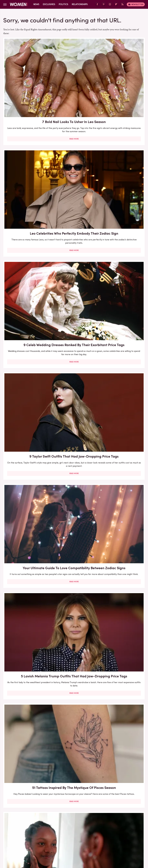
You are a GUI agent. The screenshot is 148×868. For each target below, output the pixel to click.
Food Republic (73, 839)
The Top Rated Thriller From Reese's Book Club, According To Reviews (122, 449)
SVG (50, 845)
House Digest (16, 842)
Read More (26, 104)
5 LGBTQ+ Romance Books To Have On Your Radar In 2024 (26, 529)
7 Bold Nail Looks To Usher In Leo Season (26, 70)
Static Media (58, 826)
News (36, 4)
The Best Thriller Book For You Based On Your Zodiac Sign (122, 529)
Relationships (80, 4)
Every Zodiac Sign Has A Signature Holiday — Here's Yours (74, 377)
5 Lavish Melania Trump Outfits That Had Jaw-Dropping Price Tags (122, 148)
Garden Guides (90, 839)
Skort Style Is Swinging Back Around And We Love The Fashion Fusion (26, 449)
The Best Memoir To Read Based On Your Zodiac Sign (74, 606)
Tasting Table (61, 845)
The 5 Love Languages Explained (26, 299)
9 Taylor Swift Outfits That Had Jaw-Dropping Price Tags (26, 148)
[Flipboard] (116, 4)
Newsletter (136, 4)
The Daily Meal (78, 845)
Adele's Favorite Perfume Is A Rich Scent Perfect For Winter (74, 683)
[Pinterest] (104, 4)
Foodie (60, 839)
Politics (64, 4)
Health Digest (126, 839)
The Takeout (106, 845)
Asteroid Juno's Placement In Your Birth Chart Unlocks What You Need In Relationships (74, 531)
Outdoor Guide (114, 842)
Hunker (29, 842)
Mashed (70, 842)
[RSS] (123, 4)
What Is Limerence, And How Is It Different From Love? (26, 683)
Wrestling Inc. (131, 845)
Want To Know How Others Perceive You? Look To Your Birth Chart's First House (26, 608)
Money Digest (84, 842)
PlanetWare (130, 842)
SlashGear (40, 845)
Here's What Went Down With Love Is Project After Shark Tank (74, 760)
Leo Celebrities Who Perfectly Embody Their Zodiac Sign (74, 73)
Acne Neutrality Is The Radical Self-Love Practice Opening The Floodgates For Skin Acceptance (74, 225)
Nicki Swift (99, 842)
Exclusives (49, 4)
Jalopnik (49, 842)
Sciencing (15, 845)
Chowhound (25, 839)
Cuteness (38, 839)
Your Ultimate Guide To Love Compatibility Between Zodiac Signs (74, 148)
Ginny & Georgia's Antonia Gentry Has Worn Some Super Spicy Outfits (74, 451)
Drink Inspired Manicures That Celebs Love (122, 760)
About (64, 821)
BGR (14, 839)
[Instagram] (110, 4)
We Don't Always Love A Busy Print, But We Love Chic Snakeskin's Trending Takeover (122, 685)
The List (93, 845)
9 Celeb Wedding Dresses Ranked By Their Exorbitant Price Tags (122, 73)
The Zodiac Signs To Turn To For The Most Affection (74, 302)
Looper (59, 842)
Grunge (113, 839)
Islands (39, 842)
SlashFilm (27, 845)
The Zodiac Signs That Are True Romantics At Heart (122, 377)
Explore (50, 839)
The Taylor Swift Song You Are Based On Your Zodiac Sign (122, 302)
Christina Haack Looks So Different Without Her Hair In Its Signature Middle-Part (26, 762)
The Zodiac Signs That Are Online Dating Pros (122, 603)
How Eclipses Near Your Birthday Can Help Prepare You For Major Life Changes (122, 222)
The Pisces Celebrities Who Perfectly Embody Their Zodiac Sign (26, 377)
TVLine (118, 845)
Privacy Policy (79, 821)
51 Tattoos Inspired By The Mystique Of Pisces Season (26, 220)
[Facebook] (97, 4)
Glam (103, 839)
